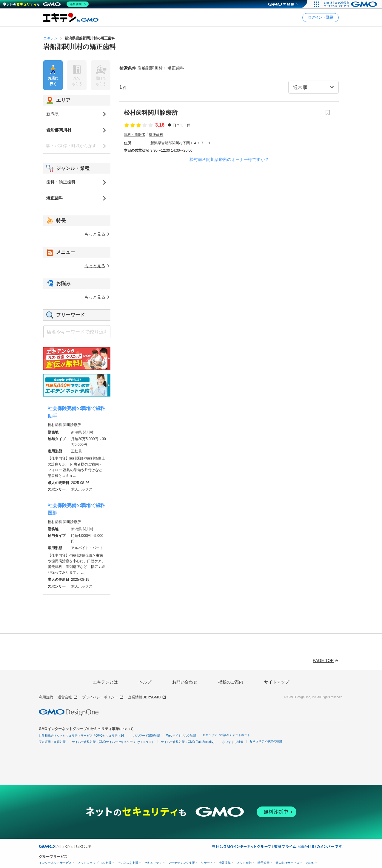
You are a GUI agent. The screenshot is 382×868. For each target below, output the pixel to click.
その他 (310, 863)
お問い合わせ (185, 682)
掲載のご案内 (231, 682)
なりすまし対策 (233, 742)
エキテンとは (105, 682)
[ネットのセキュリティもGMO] (46, 4)
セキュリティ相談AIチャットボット (226, 735)
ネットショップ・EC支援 (94, 863)
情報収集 (225, 863)
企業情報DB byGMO (147, 697)
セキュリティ (153, 863)
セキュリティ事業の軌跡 (266, 741)
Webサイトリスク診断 (181, 736)
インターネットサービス (55, 863)
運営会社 (68, 697)
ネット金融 (244, 863)
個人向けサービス (287, 863)
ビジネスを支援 (128, 863)
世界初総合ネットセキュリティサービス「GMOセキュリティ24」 (83, 736)
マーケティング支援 (181, 863)
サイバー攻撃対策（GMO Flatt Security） (188, 742)
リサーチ (207, 863)
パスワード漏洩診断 (147, 736)
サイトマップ (277, 682)
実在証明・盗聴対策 (52, 742)
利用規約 (46, 697)
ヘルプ (145, 682)
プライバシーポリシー (103, 697)
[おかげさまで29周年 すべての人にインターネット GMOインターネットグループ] (351, 4)
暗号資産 (264, 863)
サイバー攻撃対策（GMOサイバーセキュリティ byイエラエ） (113, 742)
